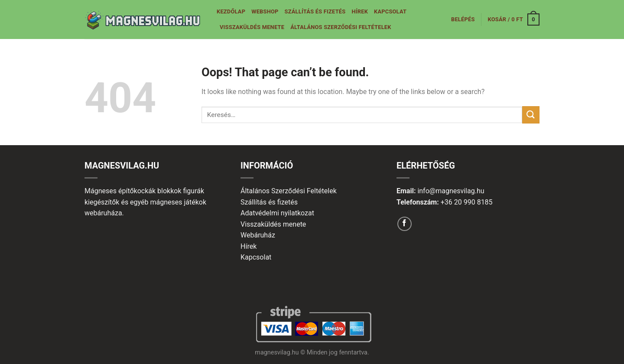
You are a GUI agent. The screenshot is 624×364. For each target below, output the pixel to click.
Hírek (360, 11)
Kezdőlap (231, 11)
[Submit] (531, 115)
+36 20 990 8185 (467, 202)
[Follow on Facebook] (405, 224)
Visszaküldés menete (252, 27)
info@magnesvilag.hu (451, 191)
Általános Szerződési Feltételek (341, 27)
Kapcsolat (390, 11)
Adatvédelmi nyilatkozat (277, 213)
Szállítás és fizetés (315, 11)
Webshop (265, 11)
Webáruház (258, 235)
